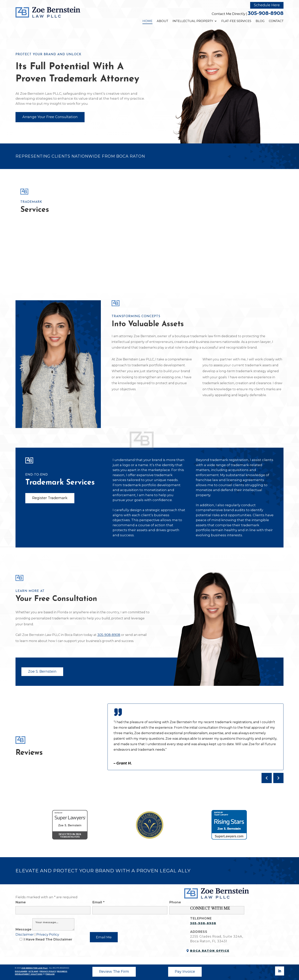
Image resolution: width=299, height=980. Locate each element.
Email (130, 906)
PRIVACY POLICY (48, 971)
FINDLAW (50, 974)
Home (147, 21)
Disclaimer (25, 934)
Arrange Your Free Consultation (50, 117)
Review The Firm (114, 972)
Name (53, 906)
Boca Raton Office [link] (210, 951)
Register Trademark (50, 498)
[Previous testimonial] (267, 778)
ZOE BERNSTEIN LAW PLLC (35, 968)
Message (45, 929)
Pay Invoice (185, 972)
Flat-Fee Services (236, 21)
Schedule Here (267, 5)
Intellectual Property (193, 21)
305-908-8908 (266, 13)
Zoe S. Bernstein (42, 671)
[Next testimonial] (278, 778)
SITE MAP (33, 971)
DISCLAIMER (21, 971)
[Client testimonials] (196, 743)
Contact (276, 21)
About (162, 21)
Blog (260, 21)
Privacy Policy (48, 934)
